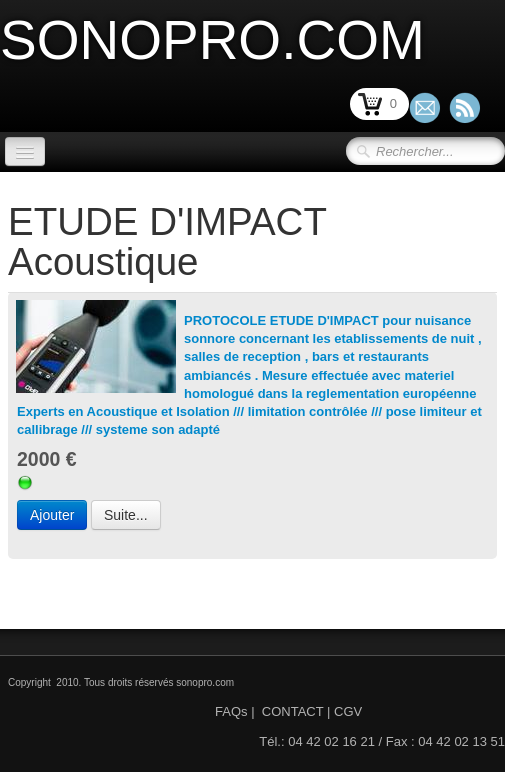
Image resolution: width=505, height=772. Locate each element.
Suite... (126, 515)
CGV (348, 711)
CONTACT (292, 711)
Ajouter (52, 515)
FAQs (231, 711)
